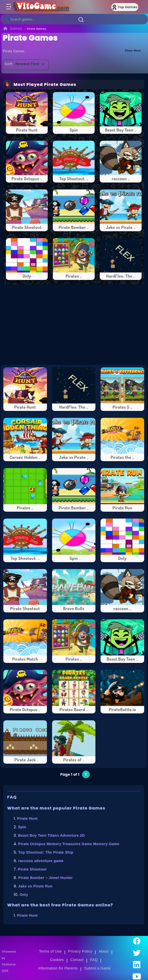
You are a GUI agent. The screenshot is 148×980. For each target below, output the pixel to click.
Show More (133, 50)
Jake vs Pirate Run (35, 886)
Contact (77, 960)
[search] (74, 19)
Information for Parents (58, 968)
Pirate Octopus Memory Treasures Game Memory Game (69, 844)
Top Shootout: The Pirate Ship (46, 852)
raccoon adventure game (41, 861)
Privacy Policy (80, 951)
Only (24, 895)
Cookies (57, 960)
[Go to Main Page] (42, 7)
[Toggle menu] (8, 7)
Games (16, 28)
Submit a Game (97, 968)
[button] (81, 19)
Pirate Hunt (27, 819)
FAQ (94, 960)
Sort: (9, 64)
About (104, 951)
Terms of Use (50, 951)
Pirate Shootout (32, 869)
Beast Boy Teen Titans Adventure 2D (52, 835)
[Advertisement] (76, 325)
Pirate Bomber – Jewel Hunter (45, 878)
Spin (22, 827)
